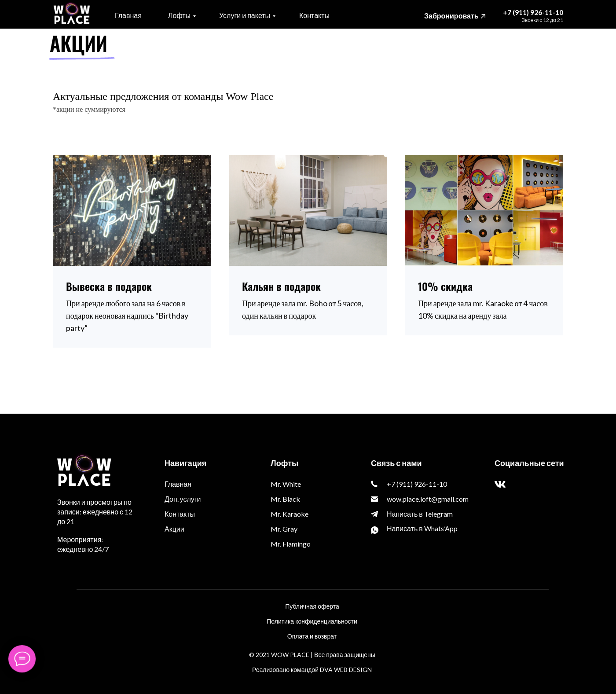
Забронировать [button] (451, 16)
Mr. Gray (284, 529)
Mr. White (286, 484)
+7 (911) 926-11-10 (533, 12)
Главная (128, 15)
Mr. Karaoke (290, 514)
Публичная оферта (312, 606)
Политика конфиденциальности (312, 621)
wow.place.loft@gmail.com (428, 499)
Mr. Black (285, 499)
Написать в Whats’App (422, 528)
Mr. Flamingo (291, 544)
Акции (174, 529)
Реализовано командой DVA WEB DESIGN (312, 670)
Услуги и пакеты (245, 15)
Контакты (314, 15)
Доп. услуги (183, 499)
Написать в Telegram (420, 514)
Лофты (179, 15)
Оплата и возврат (312, 636)
